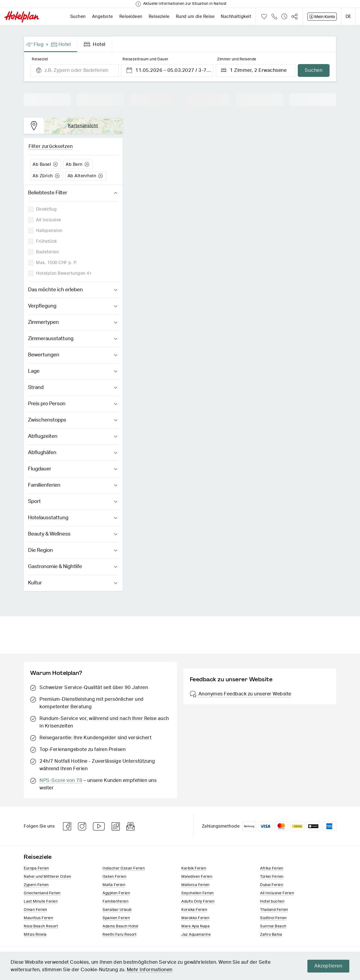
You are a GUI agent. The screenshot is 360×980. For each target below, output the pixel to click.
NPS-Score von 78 (61, 781)
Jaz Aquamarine (196, 935)
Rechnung (249, 826)
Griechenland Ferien (42, 893)
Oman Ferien (36, 910)
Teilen (295, 17)
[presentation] (51, 44)
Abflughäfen (73, 453)
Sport (73, 502)
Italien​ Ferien (114, 877)
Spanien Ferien (116, 918)
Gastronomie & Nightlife (73, 567)
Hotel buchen (272, 902)
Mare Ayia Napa (195, 926)
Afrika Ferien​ (272, 868)
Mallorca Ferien (195, 885)
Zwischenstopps (73, 420)
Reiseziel (40, 59)
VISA (265, 826)
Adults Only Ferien (198, 902)
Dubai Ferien (272, 885)
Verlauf (284, 17)
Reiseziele (159, 17)
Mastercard (281, 826)
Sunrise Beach (273, 926)
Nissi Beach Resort (41, 926)
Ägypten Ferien (116, 893)
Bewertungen (73, 355)
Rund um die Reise (195, 17)
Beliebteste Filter (73, 193)
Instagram (82, 826)
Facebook (67, 826)
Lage (73, 371)
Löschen (55, 164)
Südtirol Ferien (273, 918)
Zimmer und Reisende (237, 59)
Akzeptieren (328, 966)
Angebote (103, 17)
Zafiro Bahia (271, 935)
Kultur (73, 583)
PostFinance (297, 826)
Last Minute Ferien (41, 902)
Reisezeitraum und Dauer (146, 59)
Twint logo (313, 826)
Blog (116, 826)
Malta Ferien (114, 885)
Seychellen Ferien (198, 893)
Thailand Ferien (274, 910)
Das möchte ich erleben (73, 290)
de (348, 17)
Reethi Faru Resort (120, 935)
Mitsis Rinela (35, 935)
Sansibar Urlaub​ (117, 910)
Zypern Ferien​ (36, 885)
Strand (73, 388)
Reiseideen (131, 17)
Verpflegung (73, 306)
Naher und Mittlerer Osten (48, 877)
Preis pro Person (73, 404)
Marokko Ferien (195, 918)
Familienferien (73, 485)
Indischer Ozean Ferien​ (124, 868)
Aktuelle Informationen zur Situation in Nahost (185, 4)
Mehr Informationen (150, 970)
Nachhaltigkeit (236, 17)
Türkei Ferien (272, 877)
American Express (329, 826)
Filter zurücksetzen (51, 147)
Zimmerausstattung (73, 339)
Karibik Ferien (194, 868)
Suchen (78, 17)
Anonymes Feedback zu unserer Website (241, 694)
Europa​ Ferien (36, 868)
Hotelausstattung (73, 518)
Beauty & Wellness (73, 534)
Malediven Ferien (197, 877)
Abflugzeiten (73, 436)
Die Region (73, 550)
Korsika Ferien (194, 910)
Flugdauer (73, 469)
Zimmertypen (73, 322)
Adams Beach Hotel (120, 926)
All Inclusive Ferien (277, 893)
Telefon (274, 17)
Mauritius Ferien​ (38, 918)
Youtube (99, 826)
